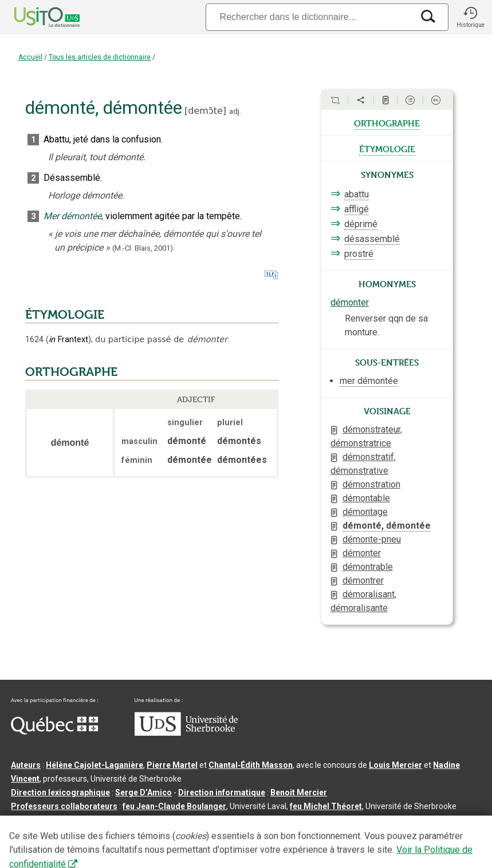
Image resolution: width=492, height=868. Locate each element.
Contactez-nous (184, 825)
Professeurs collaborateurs (64, 806)
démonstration (371, 484)
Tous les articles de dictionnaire (100, 57)
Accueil (30, 57)
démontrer (363, 580)
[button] (470, 17)
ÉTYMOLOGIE (65, 315)
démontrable (368, 567)
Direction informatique (222, 792)
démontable (366, 498)
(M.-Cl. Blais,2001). (143, 248)
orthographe (387, 122)
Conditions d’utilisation (265, 825)
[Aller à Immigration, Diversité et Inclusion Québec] (54, 732)
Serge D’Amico (143, 792)
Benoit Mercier (299, 792)
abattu (357, 194)
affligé (357, 209)
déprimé (361, 224)
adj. (235, 111)
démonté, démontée (387, 526)
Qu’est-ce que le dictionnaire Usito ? (80, 825)
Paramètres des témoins (363, 825)
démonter (350, 302)
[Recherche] (309, 17)
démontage (365, 512)
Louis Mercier (395, 765)
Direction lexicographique (60, 792)
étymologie (387, 148)
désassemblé (372, 239)
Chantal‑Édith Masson (251, 765)
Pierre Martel (172, 765)
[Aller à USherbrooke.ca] (186, 733)
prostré (359, 254)
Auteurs (26, 765)
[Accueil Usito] (34, 17)
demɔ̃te (205, 111)
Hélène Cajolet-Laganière (95, 765)
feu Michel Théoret (326, 806)
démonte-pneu (372, 539)
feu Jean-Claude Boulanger (174, 806)
